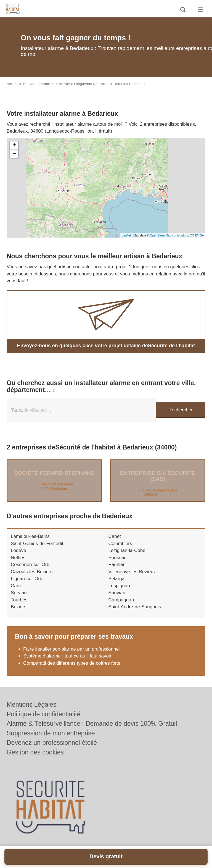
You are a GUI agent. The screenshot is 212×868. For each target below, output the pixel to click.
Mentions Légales (31, 704)
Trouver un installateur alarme (46, 84)
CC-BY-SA (197, 235)
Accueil (12, 84)
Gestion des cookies (35, 752)
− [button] (14, 154)
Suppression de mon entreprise (51, 733)
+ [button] (14, 146)
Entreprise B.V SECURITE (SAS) (158, 476)
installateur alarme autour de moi (88, 124)
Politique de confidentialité (43, 714)
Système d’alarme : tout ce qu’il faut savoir (67, 656)
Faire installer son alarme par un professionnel (72, 649)
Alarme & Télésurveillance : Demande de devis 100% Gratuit (92, 724)
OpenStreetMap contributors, (170, 235)
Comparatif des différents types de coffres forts (72, 663)
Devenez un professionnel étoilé (52, 743)
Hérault (119, 84)
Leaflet (126, 235)
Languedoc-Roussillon (92, 84)
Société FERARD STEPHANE (54, 473)
